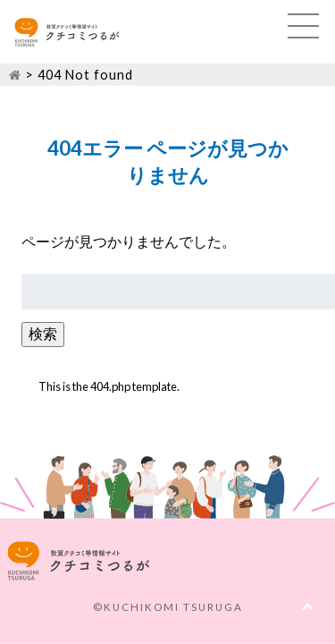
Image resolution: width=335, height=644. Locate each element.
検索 (43, 333)
